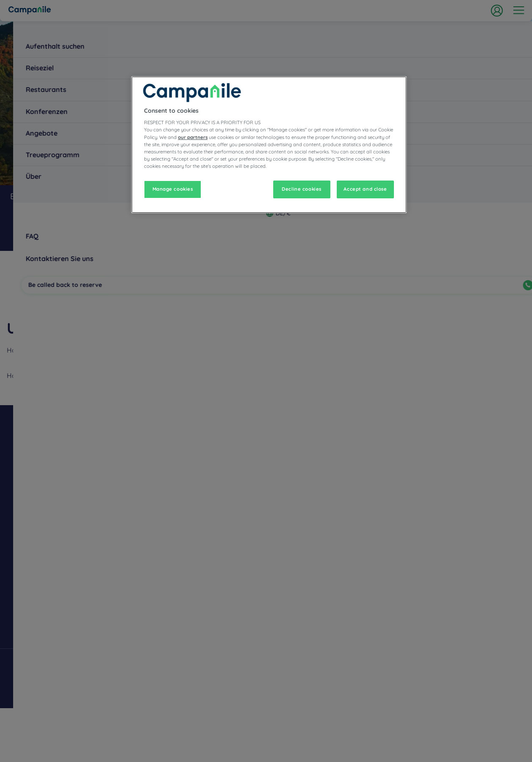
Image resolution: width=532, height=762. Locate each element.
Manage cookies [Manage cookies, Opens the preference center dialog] (173, 189)
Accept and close (365, 189)
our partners (193, 137)
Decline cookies (302, 189)
